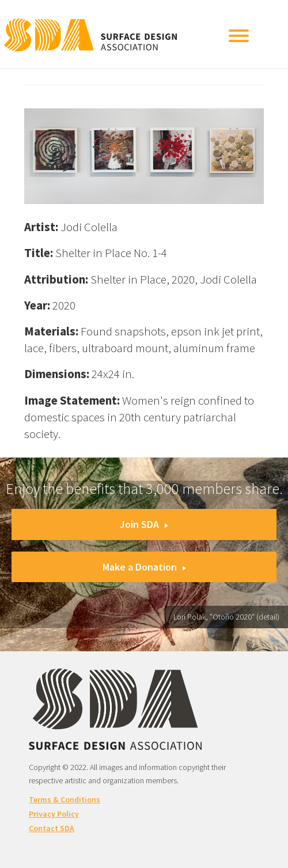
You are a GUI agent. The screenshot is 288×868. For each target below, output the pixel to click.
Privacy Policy (54, 814)
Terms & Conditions (65, 799)
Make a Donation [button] (144, 567)
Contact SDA (52, 828)
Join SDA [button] (144, 524)
